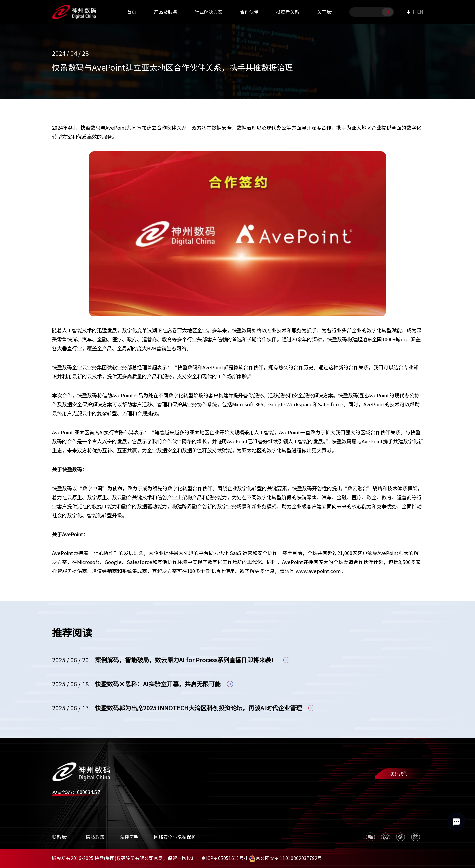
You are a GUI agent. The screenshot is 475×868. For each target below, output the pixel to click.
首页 (132, 12)
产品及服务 (166, 12)
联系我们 (399, 774)
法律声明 (129, 837)
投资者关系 (288, 12)
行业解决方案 (209, 12)
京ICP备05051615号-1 (225, 858)
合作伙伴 (249, 12)
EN (420, 12)
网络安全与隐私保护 (175, 837)
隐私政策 (95, 837)
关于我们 (326, 12)
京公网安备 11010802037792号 (286, 858)
